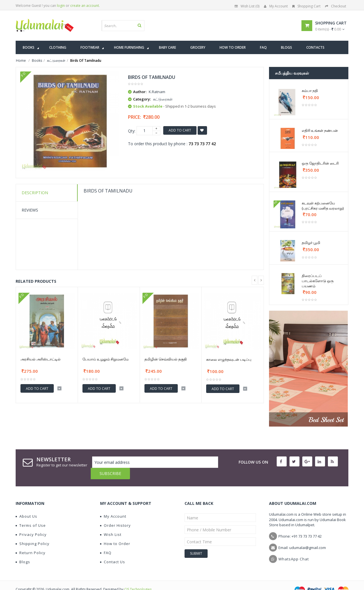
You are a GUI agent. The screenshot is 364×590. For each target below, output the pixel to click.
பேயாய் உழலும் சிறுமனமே (106, 359)
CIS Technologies (138, 578)
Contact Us (113, 550)
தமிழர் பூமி (311, 243)
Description (35, 193)
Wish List (111, 523)
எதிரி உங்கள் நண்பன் (320, 130)
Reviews (30, 210)
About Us (26, 505)
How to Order (115, 532)
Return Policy (31, 541)
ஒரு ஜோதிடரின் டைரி (320, 163)
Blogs (23, 550)
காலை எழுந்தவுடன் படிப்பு (229, 359)
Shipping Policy (33, 532)
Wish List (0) (247, 6)
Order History (115, 514)
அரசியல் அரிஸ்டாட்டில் (41, 359)
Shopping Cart (306, 6)
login (61, 6)
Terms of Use (31, 514)
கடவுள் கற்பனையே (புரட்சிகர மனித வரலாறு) (323, 206)
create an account (85, 6)
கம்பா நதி (310, 91)
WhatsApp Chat (294, 548)
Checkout (336, 6)
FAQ (106, 541)
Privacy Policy (31, 523)
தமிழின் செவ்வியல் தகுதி (166, 359)
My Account (276, 6)
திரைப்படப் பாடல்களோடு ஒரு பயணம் (318, 281)
